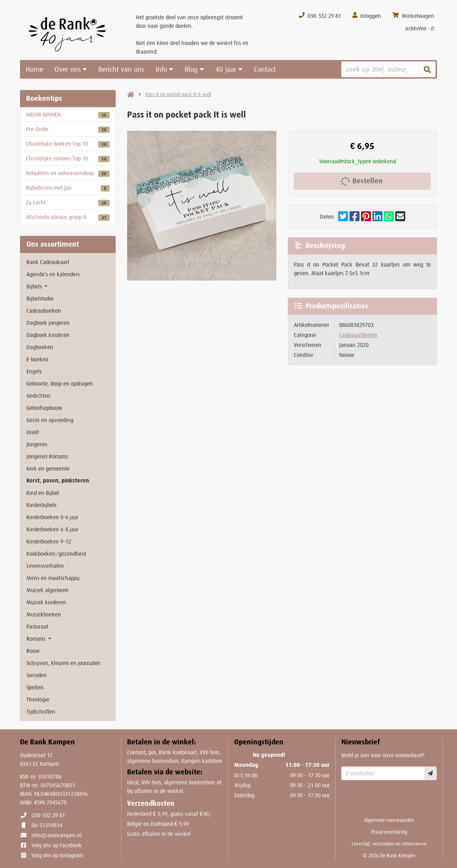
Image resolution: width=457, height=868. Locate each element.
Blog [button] (191, 69)
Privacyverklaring (389, 832)
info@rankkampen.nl (57, 835)
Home (34, 69)
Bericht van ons (121, 69)
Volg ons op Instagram (57, 855)
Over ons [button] (68, 69)
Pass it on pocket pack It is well (178, 94)
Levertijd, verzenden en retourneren (389, 844)
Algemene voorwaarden (389, 820)
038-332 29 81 (48, 815)
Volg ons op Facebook (57, 845)
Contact (265, 69)
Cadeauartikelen (358, 335)
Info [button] (161, 69)
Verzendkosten (151, 803)
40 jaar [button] (226, 69)
